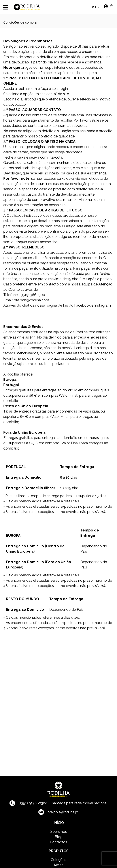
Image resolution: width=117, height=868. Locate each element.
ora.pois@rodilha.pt (58, 812)
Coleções (58, 860)
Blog (59, 837)
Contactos (58, 842)
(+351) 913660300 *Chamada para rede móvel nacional (58, 803)
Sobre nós (59, 832)
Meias (59, 865)
